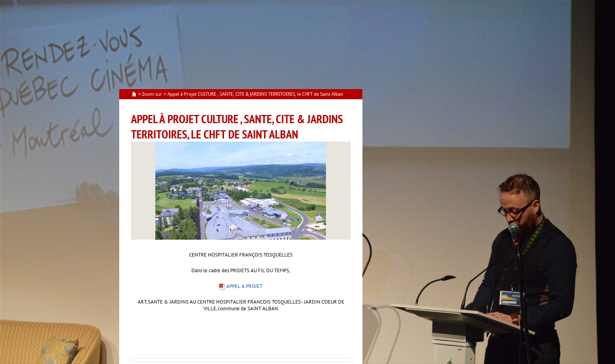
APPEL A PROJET (244, 286)
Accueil (134, 95)
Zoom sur (152, 94)
